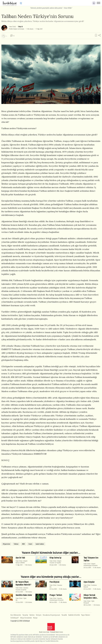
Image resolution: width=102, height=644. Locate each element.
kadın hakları (40, 544)
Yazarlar (25, 615)
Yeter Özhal (12, 27)
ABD (23, 544)
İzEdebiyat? (15, 618)
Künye (35, 618)
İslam (30, 544)
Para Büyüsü (54, 582)
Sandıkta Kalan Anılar (24, 595)
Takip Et (20, 27)
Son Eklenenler (16, 615)
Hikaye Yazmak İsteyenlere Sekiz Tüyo (90, 598)
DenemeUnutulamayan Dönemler (57, 599)
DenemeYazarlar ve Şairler (22, 589)
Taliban (16, 544)
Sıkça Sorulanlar (26, 618)
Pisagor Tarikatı (56, 595)
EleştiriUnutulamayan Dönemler (91, 565)
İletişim (39, 615)
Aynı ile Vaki (20, 558)
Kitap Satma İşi (55, 558)
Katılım (32, 615)
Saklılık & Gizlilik (74, 615)
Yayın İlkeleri (86, 615)
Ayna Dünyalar (89, 582)
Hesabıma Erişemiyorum (51, 615)
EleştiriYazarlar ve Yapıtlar (55, 562)
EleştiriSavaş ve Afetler (22, 562)
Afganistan (6, 544)
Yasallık (64, 615)
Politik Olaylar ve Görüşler (17, 29)
